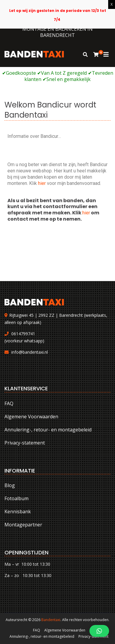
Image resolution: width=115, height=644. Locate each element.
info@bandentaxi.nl (30, 352)
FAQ (9, 403)
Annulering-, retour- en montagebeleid (48, 430)
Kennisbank (18, 512)
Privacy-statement (25, 443)
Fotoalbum (16, 498)
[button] (99, 631)
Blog (10, 485)
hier (42, 183)
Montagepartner (23, 525)
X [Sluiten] (112, 4)
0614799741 (23, 334)
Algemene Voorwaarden (31, 417)
